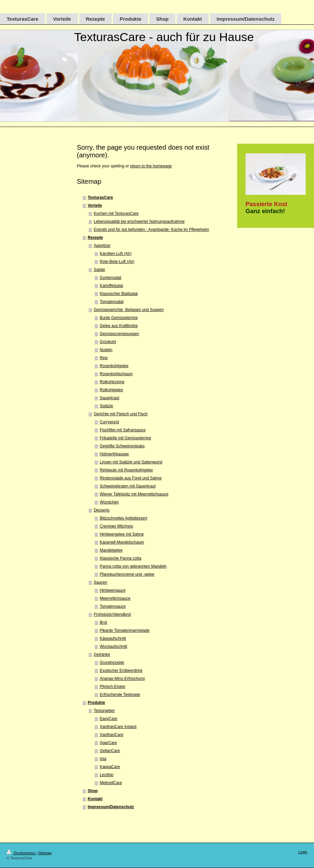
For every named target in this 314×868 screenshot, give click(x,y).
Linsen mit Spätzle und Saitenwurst (131, 462)
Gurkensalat (110, 278)
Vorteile (95, 205)
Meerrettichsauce (115, 598)
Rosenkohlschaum (116, 374)
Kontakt (95, 799)
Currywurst (109, 422)
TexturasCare (100, 197)
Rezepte (95, 238)
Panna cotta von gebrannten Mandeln (133, 566)
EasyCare (108, 719)
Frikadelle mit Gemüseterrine (125, 438)
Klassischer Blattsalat (119, 294)
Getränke (102, 655)
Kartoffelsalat (111, 286)
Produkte (96, 703)
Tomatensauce (113, 606)
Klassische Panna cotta (120, 558)
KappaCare (110, 767)
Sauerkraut (109, 398)
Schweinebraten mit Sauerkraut (127, 486)
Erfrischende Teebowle (120, 695)
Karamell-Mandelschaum (122, 542)
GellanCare (110, 751)
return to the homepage (151, 166)
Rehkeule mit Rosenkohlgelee (126, 470)
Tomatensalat (111, 302)
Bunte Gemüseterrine (119, 318)
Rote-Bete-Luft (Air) (117, 262)
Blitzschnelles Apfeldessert (123, 518)
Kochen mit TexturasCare (116, 213)
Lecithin (106, 775)
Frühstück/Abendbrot (112, 614)
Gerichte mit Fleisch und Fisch (120, 414)
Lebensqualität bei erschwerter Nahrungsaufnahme (139, 222)
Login (303, 852)
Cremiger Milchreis (116, 526)
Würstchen (109, 502)
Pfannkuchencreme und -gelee (127, 574)
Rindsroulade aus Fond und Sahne (130, 478)
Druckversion (21, 853)
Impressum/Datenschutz (111, 807)
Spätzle (106, 406)
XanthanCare (111, 735)
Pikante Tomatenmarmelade (124, 630)
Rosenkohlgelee (114, 366)
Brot (103, 622)
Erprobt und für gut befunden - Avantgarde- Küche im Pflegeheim (151, 230)
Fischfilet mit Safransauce (122, 430)
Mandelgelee (111, 550)
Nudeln (106, 350)
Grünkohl (108, 342)
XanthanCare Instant (118, 727)
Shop (93, 791)
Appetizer (102, 246)
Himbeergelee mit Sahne (122, 534)
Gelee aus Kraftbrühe (119, 326)
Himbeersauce (112, 590)
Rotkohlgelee (111, 390)
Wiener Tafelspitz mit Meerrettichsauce (134, 494)
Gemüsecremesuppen (119, 334)
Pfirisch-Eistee (112, 687)
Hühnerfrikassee (114, 454)
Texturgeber (104, 711)
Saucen (100, 582)
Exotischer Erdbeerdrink (121, 671)
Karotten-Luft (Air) (115, 254)
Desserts (101, 510)
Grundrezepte (112, 663)
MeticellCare (111, 783)
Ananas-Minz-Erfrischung (122, 679)
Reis (104, 358)
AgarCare (108, 743)
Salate (99, 270)
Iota (103, 759)
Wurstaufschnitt (113, 646)
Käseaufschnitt (113, 638)
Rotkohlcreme (112, 382)
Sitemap (45, 853)
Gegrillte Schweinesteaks (122, 446)
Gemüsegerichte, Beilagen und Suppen (128, 310)
